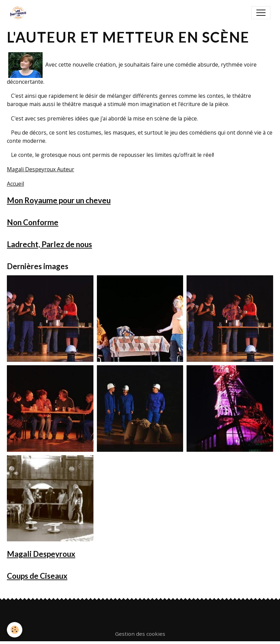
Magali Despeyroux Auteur (41, 169)
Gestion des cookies (140, 634)
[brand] (20, 13)
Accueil (15, 184)
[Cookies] (15, 630)
